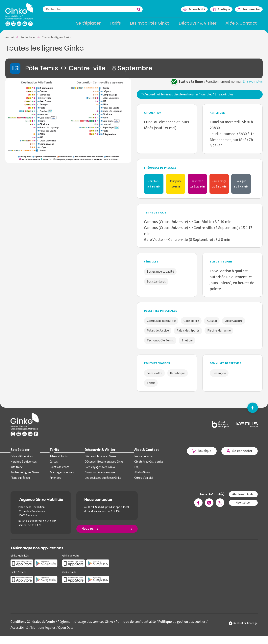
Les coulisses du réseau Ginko (101, 481)
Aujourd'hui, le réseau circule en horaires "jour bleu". (187, 97)
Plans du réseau (20, 481)
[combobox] (97, 9)
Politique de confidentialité (138, 624)
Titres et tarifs (58, 459)
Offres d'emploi (141, 481)
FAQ (134, 470)
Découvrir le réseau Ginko (99, 459)
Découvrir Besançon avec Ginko (102, 465)
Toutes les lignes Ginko (24, 475)
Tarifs (54, 452)
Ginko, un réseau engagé (98, 475)
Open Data (67, 630)
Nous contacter (141, 459)
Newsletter (243, 506)
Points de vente (58, 470)
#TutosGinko (139, 475)
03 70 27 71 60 (96, 510)
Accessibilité (20, 630)
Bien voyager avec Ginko (98, 470)
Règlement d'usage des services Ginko (87, 624)
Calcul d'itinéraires (21, 459)
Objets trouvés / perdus (146, 465)
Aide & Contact (144, 452)
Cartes (53, 465)
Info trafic (16, 470)
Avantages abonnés (61, 475)
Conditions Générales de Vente (33, 624)
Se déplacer (20, 452)
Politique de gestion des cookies (185, 624)
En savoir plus (253, 84)
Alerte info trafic (243, 497)
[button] (68, 123)
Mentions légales (44, 630)
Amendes (55, 481)
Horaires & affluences (23, 465)
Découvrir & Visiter (98, 452)
